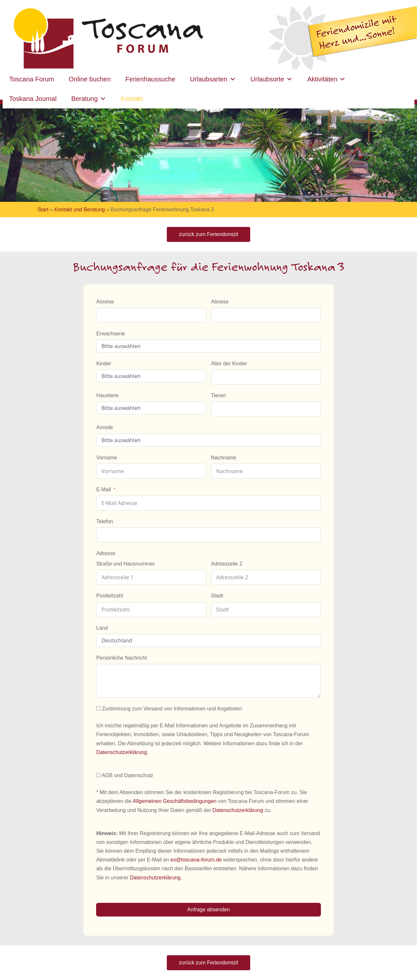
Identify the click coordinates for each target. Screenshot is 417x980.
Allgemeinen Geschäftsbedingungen (174, 801)
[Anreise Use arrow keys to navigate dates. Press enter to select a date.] (151, 315)
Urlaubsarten (213, 79)
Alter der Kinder (229, 364)
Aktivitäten (326, 79)
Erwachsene (110, 334)
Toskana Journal (33, 99)
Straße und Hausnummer (125, 564)
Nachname (224, 458)
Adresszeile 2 (227, 564)
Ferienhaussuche (150, 79)
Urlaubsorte (272, 79)
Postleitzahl (109, 596)
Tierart (219, 395)
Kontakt (132, 99)
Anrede (105, 427)
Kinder (104, 364)
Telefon (105, 521)
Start (43, 210)
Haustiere (107, 395)
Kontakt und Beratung (80, 210)
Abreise (220, 302)
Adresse (106, 553)
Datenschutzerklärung (122, 752)
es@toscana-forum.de (196, 860)
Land (102, 628)
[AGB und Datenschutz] (98, 775)
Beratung (89, 99)
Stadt (217, 596)
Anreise (105, 302)
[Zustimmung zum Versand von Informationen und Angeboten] (98, 708)
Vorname (107, 458)
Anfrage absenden (209, 910)
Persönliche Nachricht (122, 658)
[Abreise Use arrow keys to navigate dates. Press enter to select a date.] (266, 315)
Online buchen (90, 79)
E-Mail (103, 490)
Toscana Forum (32, 79)
